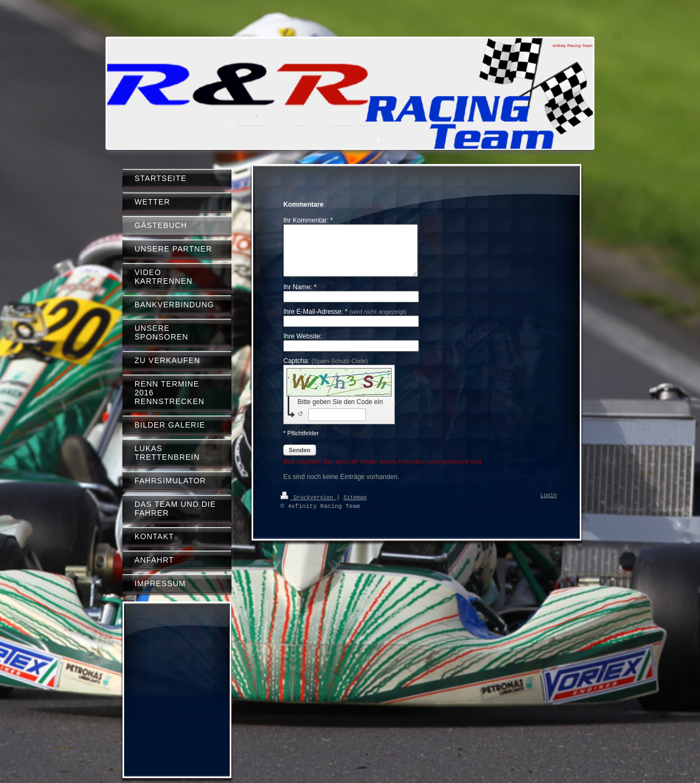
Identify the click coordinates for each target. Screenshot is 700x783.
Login (549, 506)
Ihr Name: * (300, 297)
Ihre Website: (302, 346)
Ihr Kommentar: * (308, 220)
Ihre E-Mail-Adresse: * (345, 322)
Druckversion (308, 507)
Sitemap (355, 507)
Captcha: (326, 371)
